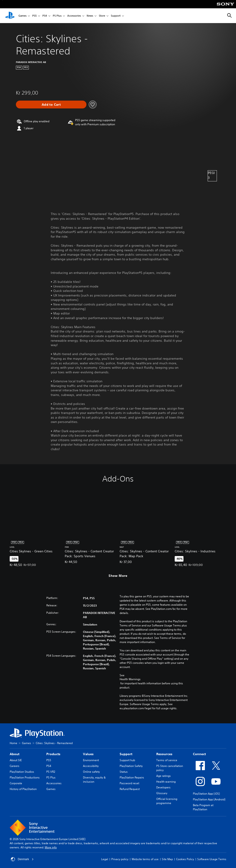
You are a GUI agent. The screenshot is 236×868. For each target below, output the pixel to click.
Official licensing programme (167, 801)
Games (22, 16)
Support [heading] (126, 754)
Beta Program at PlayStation (203, 807)
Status (124, 772)
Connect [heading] (199, 754)
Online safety (91, 772)
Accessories (74, 16)
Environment (91, 760)
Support (116, 16)
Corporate (16, 783)
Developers (163, 787)
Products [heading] (53, 754)
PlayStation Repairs (132, 777)
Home (13, 743)
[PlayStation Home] (10, 16)
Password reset (129, 783)
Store (102, 16)
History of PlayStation (23, 789)
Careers (15, 766)
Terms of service (167, 760)
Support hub (127, 760)
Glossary (162, 793)
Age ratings (164, 776)
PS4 (45, 16)
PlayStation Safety (131, 766)
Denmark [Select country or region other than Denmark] (22, 859)
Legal (105, 859)
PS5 (34, 16)
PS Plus (57, 16)
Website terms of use (145, 859)
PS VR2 (51, 772)
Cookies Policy (185, 859)
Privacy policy (120, 859)
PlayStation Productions (25, 777)
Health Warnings (130, 679)
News (90, 16)
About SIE (16, 760)
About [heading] (15, 754)
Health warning (166, 782)
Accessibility (91, 766)
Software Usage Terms (212, 859)
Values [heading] (88, 754)
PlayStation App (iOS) (206, 794)
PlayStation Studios (22, 772)
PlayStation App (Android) (209, 799)
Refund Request (130, 789)
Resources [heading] (164, 754)
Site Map (167, 859)
